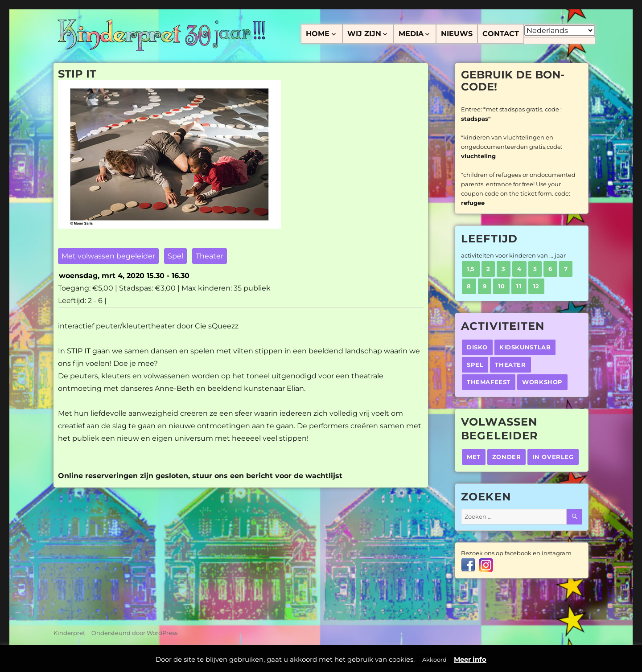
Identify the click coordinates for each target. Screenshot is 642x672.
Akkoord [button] (434, 660)
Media (411, 34)
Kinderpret (69, 633)
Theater (210, 256)
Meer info (470, 659)
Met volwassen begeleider (108, 256)
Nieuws (457, 34)
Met (474, 457)
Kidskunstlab (525, 347)
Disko (477, 347)
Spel (175, 256)
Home (318, 34)
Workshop (542, 382)
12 (536, 286)
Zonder (507, 457)
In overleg (553, 457)
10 (501, 286)
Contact (501, 34)
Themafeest (489, 382)
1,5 (471, 269)
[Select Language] (559, 31)
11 (519, 286)
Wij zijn (364, 34)
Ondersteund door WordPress (134, 633)
